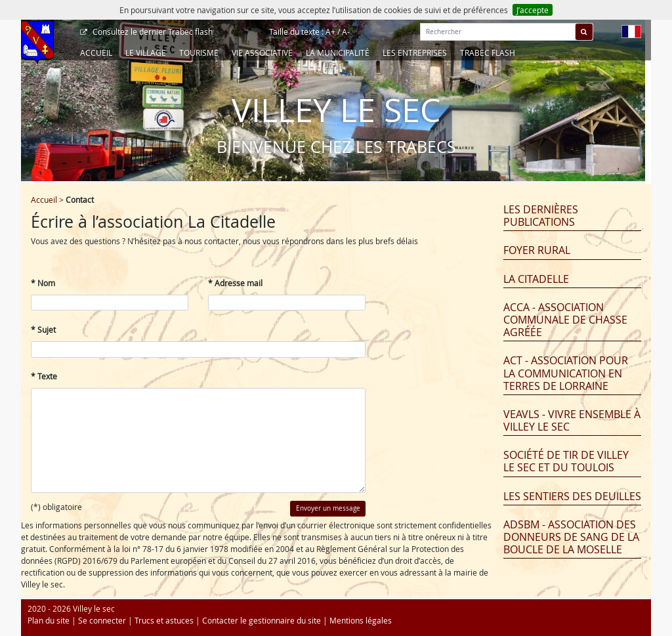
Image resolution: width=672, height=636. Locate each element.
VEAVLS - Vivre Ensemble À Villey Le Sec (572, 420)
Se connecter (102, 620)
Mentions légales (361, 620)
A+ (330, 32)
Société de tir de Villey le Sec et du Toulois (566, 461)
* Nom (43, 283)
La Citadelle (536, 279)
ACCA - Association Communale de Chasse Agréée (565, 320)
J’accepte (533, 10)
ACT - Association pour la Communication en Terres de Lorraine (566, 373)
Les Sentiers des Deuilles (572, 496)
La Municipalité (338, 53)
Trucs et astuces (164, 620)
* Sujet (43, 329)
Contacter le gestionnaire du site (262, 620)
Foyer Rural (537, 250)
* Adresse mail (235, 283)
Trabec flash (152, 32)
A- (346, 32)
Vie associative (262, 53)
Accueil (96, 53)
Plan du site (49, 620)
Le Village (146, 53)
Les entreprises (415, 53)
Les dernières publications (541, 216)
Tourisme (199, 53)
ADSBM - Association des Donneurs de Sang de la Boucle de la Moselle (571, 537)
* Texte (44, 376)
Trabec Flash (488, 53)
